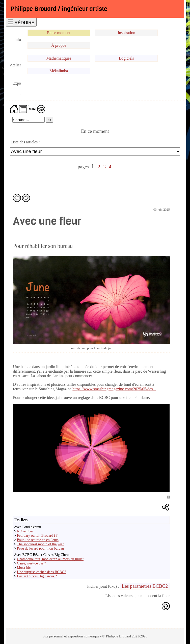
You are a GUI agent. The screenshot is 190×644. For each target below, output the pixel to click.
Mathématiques (59, 58)
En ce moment (59, 33)
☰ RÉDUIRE (21, 22)
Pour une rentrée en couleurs (38, 540)
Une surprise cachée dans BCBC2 (42, 572)
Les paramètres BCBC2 (145, 586)
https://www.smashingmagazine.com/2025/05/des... (114, 389)
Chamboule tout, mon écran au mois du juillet (50, 559)
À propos (59, 45)
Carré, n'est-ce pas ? (31, 563)
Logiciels (126, 58)
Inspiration (126, 33)
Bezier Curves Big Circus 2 (37, 576)
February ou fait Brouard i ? (37, 535)
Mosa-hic (24, 568)
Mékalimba (59, 71)
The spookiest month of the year (40, 544)
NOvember (25, 531)
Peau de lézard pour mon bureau (40, 548)
